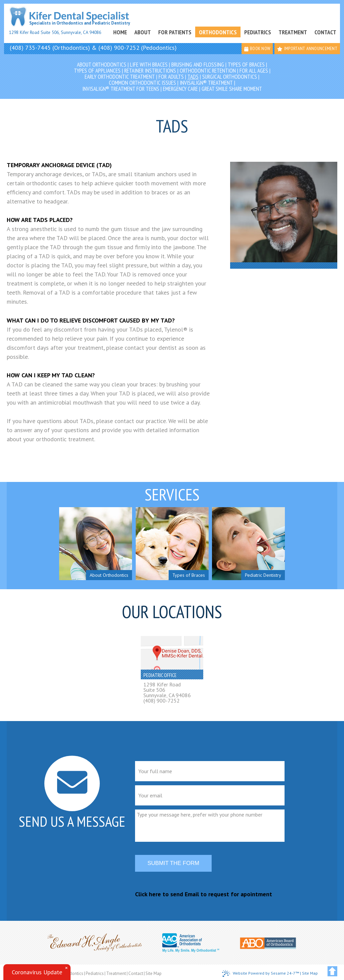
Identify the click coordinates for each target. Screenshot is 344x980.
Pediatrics (258, 32)
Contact (325, 32)
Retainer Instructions (150, 71)
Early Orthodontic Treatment (120, 77)
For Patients (175, 32)
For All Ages (254, 71)
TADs (193, 77)
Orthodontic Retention (208, 71)
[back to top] (332, 971)
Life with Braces (149, 65)
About (143, 32)
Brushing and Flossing (198, 65)
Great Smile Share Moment (232, 89)
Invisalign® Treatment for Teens (121, 89)
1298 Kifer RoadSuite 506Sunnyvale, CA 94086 (167, 690)
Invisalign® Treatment (206, 83)
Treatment (293, 32)
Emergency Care (180, 89)
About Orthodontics (102, 65)
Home (120, 32)
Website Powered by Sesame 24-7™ (261, 974)
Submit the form (173, 863)
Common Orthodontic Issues (142, 83)
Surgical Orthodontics (230, 77)
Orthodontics (218, 32)
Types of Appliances (97, 71)
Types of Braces (246, 65)
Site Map (154, 973)
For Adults (171, 77)
